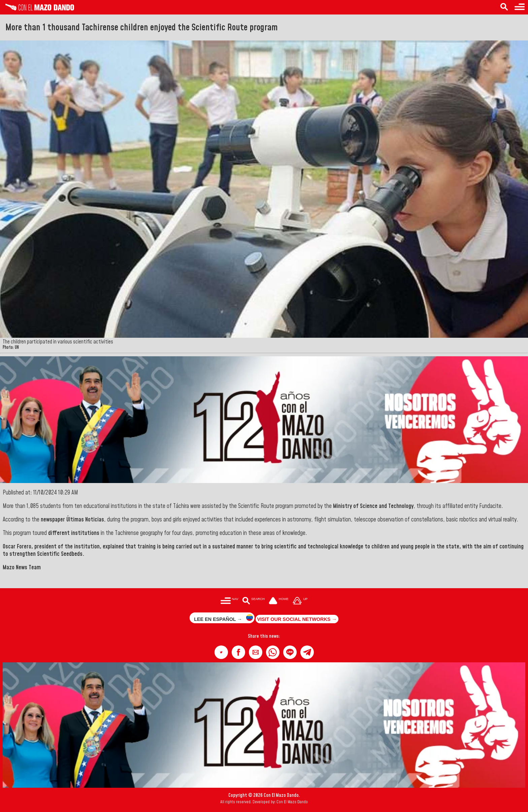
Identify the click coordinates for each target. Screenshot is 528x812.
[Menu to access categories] (520, 7)
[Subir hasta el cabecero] (300, 601)
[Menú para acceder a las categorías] (229, 601)
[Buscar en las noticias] (253, 601)
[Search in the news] (504, 7)
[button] (221, 652)
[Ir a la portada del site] (279, 601)
